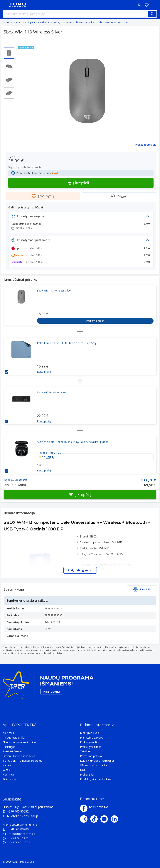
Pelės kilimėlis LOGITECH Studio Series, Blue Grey (67, 343)
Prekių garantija (90, 742)
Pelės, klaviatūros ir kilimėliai (69, 22)
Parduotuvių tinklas (14, 738)
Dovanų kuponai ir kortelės (19, 756)
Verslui (7, 770)
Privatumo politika (91, 756)
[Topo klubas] (48, 687)
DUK (83, 770)
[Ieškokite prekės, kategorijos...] (80, 14)
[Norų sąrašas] (146, 5)
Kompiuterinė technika (37, 22)
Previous (9, 45)
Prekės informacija (146, 145)
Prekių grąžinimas (91, 747)
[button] (81, 217)
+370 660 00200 (18, 829)
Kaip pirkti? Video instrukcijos (97, 761)
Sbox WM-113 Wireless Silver (114, 22)
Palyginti (119, 196)
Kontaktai (9, 775)
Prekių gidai (87, 775)
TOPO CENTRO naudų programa (23, 761)
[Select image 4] (9, 93)
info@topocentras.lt (19, 834)
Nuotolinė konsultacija (23, 816)
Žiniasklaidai (10, 779)
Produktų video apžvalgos (96, 779)
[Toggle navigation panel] (5, 5)
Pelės (91, 22)
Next (9, 102)
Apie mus (8, 733)
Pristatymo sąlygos (92, 738)
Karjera (7, 765)
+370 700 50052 (18, 811)
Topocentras (14, 22)
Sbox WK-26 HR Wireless (52, 392)
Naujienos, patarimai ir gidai (20, 742)
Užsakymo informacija (94, 765)
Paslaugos (9, 747)
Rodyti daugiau (80, 570)
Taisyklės (86, 751)
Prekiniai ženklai (12, 751)
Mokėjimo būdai (90, 733)
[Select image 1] (9, 53)
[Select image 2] (9, 66)
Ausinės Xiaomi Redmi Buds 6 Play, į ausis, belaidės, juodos (73, 442)
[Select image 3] (9, 80)
